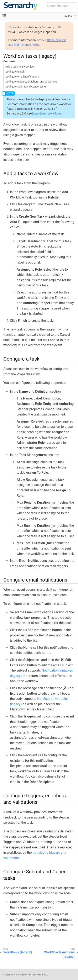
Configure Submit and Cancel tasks (26, 87)
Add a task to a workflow (20, 67)
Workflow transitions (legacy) (59, 954)
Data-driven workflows (47, 113)
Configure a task (15, 72)
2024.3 (68, 16)
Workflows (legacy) (18, 952)
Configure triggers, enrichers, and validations (31, 82)
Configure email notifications (22, 77)
